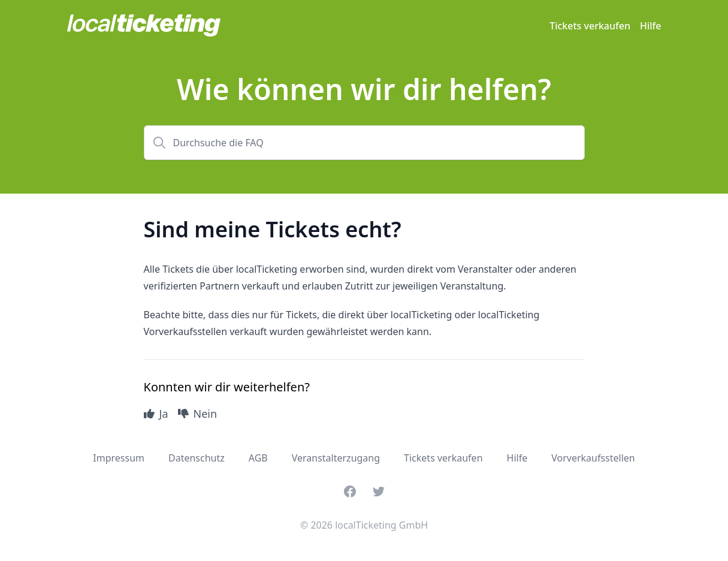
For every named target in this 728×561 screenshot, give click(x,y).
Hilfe (651, 26)
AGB (258, 458)
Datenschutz (197, 458)
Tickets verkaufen (590, 26)
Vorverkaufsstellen (593, 458)
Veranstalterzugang (336, 458)
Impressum (119, 458)
